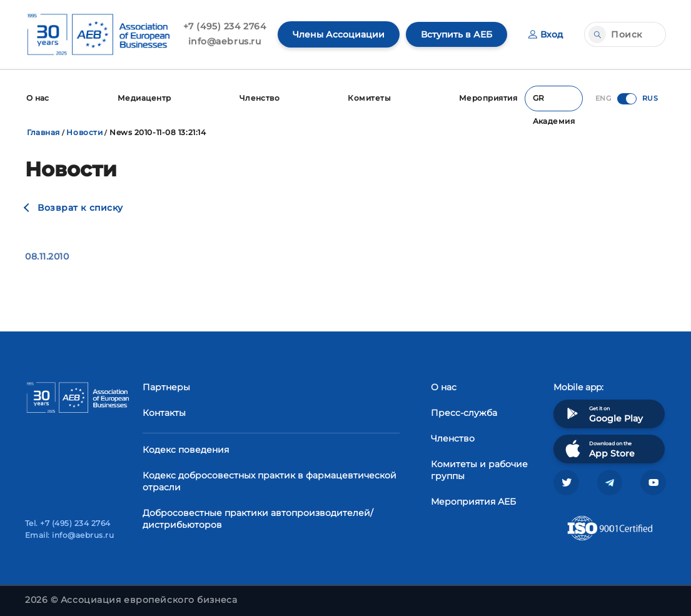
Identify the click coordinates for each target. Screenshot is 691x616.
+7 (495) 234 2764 (225, 26)
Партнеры (166, 386)
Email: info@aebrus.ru (69, 535)
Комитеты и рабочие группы (479, 469)
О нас (38, 98)
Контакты (164, 412)
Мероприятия (487, 98)
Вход (546, 34)
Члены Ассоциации (339, 34)
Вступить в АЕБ (456, 34)
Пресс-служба (464, 412)
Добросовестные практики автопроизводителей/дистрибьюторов (258, 518)
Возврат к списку (80, 207)
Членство (259, 98)
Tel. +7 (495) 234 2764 (68, 523)
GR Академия (553, 102)
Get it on (603, 413)
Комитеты (369, 98)
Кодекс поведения (186, 449)
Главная (43, 132)
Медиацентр (144, 98)
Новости (84, 132)
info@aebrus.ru (225, 41)
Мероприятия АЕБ (473, 501)
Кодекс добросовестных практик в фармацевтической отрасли (270, 481)
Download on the (599, 448)
